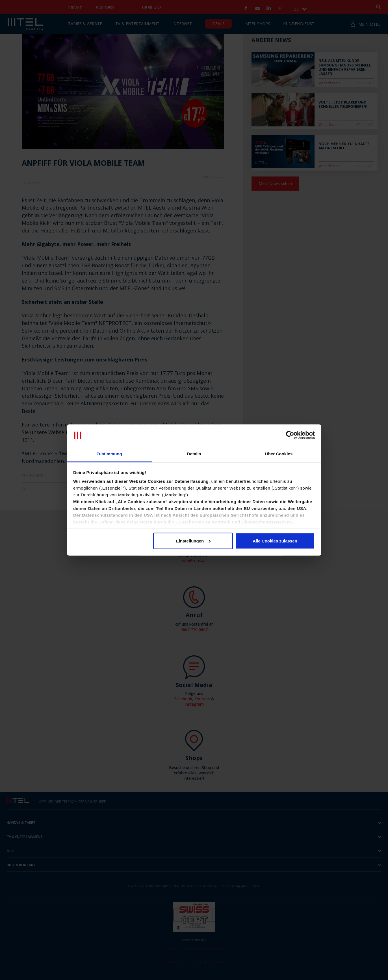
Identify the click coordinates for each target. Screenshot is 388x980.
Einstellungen (193, 541)
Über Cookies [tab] (279, 454)
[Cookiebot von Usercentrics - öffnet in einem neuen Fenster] (290, 435)
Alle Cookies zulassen (275, 541)
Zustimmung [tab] (109, 454)
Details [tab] (194, 454)
